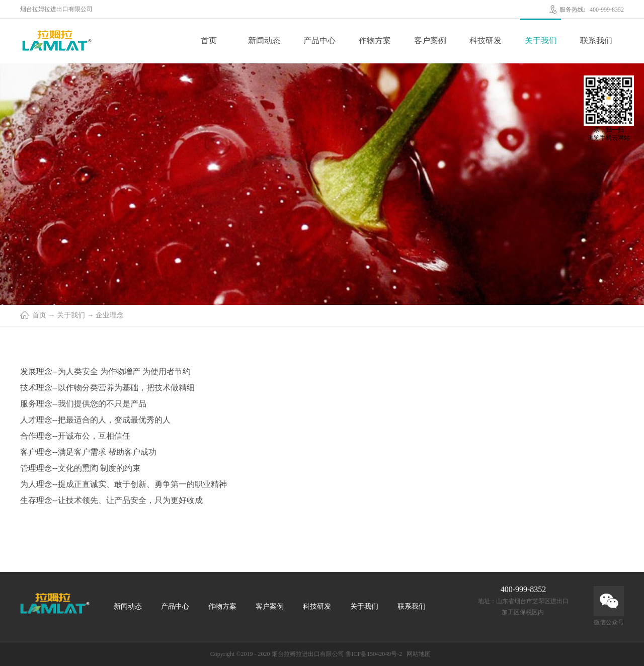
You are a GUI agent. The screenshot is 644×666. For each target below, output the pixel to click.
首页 (209, 40)
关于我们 (71, 315)
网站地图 (417, 654)
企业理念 (110, 315)
